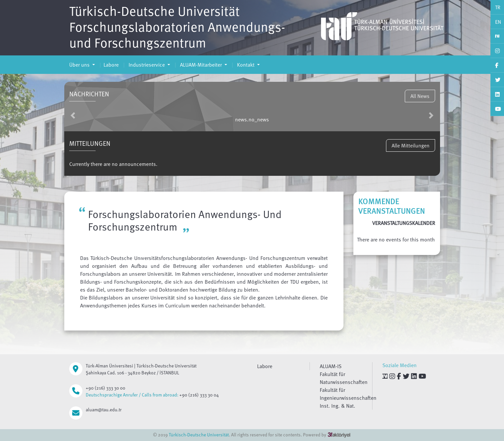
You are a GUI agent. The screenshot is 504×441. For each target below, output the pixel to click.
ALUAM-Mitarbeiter (201, 65)
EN (498, 22)
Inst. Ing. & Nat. (338, 406)
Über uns (80, 65)
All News (420, 96)
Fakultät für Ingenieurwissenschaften (348, 394)
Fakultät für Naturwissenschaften (344, 378)
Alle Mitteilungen (411, 145)
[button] (73, 115)
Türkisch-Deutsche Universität (199, 435)
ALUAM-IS (331, 366)
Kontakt (246, 65)
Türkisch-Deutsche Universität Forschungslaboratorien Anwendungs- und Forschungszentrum (177, 26)
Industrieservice (147, 65)
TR (498, 7)
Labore (111, 65)
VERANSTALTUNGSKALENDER (404, 223)
